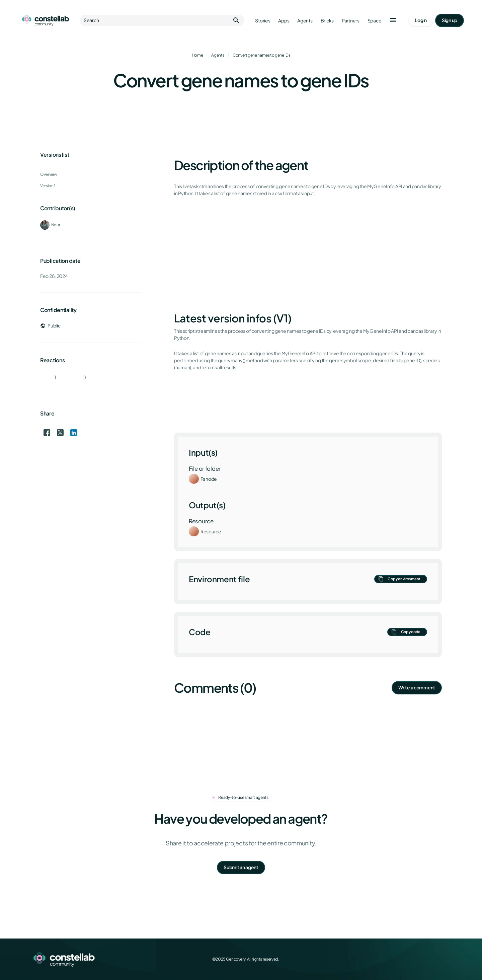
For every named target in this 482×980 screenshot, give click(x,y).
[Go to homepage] (46, 20)
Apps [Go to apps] (284, 21)
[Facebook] (400, 959)
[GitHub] (445, 959)
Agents (218, 55)
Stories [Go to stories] (263, 21)
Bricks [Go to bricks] (327, 21)
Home (197, 55)
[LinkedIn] (430, 959)
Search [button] (162, 20)
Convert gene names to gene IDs (261, 55)
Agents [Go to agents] (305, 21)
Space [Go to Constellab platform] (375, 21)
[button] (393, 20)
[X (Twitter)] (415, 959)
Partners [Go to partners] (351, 21)
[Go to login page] (421, 20)
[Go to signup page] (450, 20)
